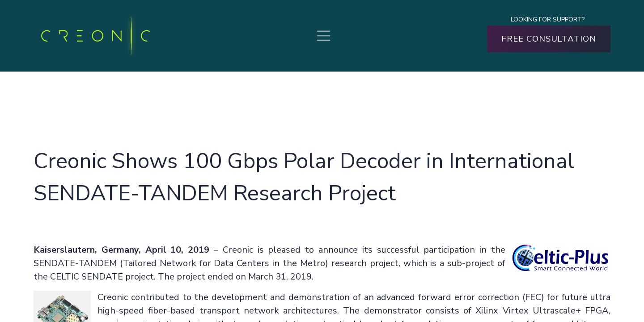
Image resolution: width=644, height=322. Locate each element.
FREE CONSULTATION (549, 39)
